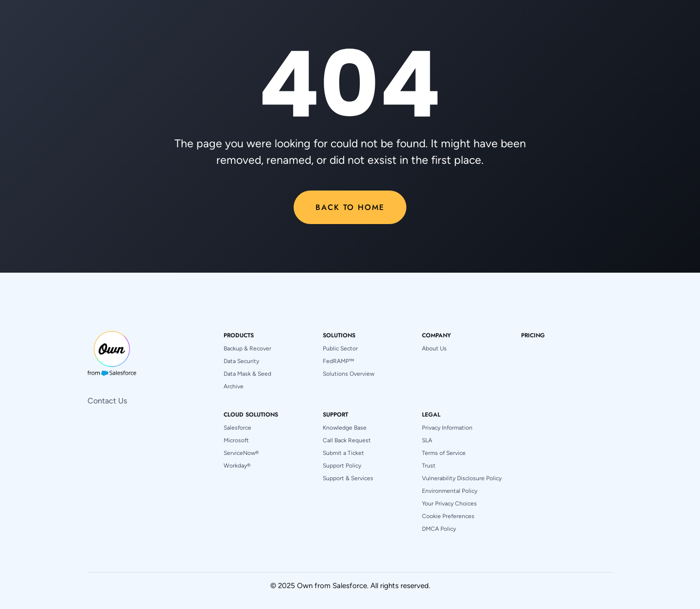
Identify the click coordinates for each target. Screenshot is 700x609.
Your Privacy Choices (449, 504)
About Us (434, 348)
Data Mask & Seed (247, 374)
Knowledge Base (345, 428)
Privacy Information (447, 428)
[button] (239, 335)
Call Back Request (347, 440)
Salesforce (237, 428)
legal (431, 415)
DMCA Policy (439, 529)
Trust (429, 466)
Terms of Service (444, 453)
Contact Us (107, 401)
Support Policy (342, 466)
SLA (427, 440)
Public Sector (340, 348)
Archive (234, 386)
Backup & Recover (247, 348)
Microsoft (236, 440)
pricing (533, 335)
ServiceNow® (241, 453)
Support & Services (348, 478)
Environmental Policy (450, 491)
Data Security (241, 361)
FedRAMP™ (338, 361)
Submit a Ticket (343, 453)
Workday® (237, 466)
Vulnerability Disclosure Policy (462, 478)
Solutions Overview (349, 374)
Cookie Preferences (448, 516)
